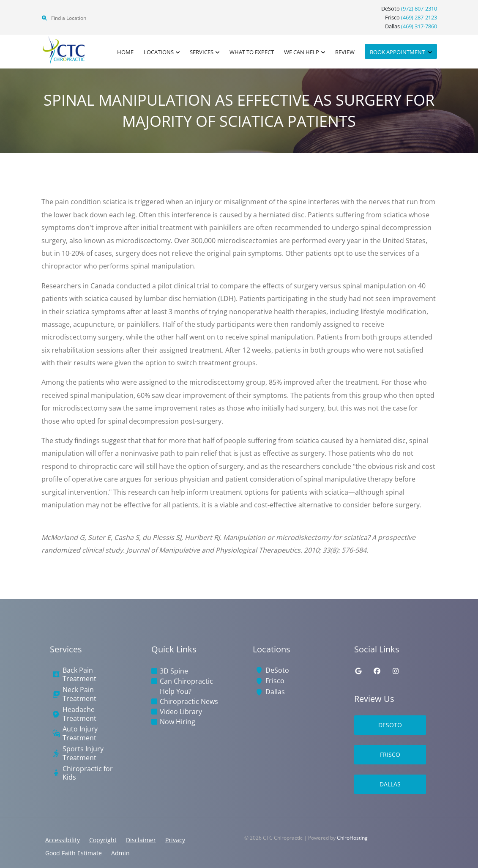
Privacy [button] (175, 840)
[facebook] (377, 671)
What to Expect (252, 52)
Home (125, 52)
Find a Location (64, 18)
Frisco (275, 681)
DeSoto (277, 670)
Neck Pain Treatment (79, 694)
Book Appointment (398, 52)
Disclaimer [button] (141, 840)
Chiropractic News (189, 701)
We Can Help (302, 52)
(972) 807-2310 (419, 8)
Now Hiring (178, 722)
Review (345, 52)
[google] (358, 671)
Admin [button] (120, 853)
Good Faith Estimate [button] (74, 853)
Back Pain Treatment (79, 675)
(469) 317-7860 (419, 26)
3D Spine (174, 671)
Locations (159, 52)
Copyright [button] (103, 840)
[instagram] (396, 671)
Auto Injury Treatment (80, 734)
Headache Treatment (79, 714)
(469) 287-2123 (419, 17)
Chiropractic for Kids (88, 773)
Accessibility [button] (63, 840)
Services (202, 52)
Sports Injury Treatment (83, 753)
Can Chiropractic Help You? (186, 686)
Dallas (275, 692)
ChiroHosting (352, 838)
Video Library (181, 712)
